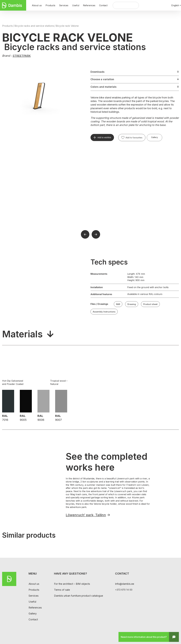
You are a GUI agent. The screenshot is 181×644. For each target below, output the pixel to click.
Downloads (97, 72)
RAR (118, 304)
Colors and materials (104, 87)
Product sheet (150, 304)
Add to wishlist (104, 137)
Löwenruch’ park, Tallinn (86, 515)
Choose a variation (102, 79)
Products (7, 26)
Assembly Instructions (104, 312)
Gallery (154, 137)
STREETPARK (22, 56)
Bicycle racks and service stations (34, 26)
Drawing (132, 304)
